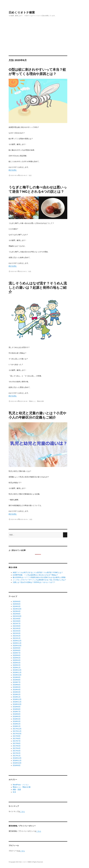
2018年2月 (17, 724)
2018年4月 (17, 719)
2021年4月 (17, 631)
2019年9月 (17, 677)
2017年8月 (17, 739)
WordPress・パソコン (21, 785)
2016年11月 (17, 761)
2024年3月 (17, 606)
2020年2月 (17, 665)
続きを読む (13, 170)
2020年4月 (17, 660)
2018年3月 (17, 721)
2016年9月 (17, 765)
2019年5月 (17, 687)
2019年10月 (17, 675)
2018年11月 (17, 702)
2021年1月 (17, 638)
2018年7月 (17, 712)
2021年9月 (17, 619)
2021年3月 (17, 633)
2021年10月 (17, 616)
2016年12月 (17, 758)
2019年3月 (17, 692)
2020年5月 (17, 658)
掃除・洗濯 (17, 790)
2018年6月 (17, 714)
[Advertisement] (45, 40)
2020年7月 (17, 653)
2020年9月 (17, 648)
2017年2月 (17, 753)
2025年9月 (17, 602)
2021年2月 (17, 636)
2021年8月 (17, 621)
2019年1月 (17, 697)
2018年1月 (17, 726)
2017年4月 (17, 748)
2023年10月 (17, 609)
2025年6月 (17, 604)
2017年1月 (17, 756)
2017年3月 (17, 751)
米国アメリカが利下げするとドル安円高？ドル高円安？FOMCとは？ (38, 573)
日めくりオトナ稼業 (22, 12)
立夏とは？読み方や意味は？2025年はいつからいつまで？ (34, 582)
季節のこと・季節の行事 (36, 401)
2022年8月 (17, 614)
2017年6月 (17, 743)
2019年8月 (17, 680)
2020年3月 (17, 663)
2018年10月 (17, 704)
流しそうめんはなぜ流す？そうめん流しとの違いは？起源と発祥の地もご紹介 (38, 287)
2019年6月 (17, 685)
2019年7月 (17, 682)
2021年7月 (17, 624)
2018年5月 (17, 717)
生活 (30, 175)
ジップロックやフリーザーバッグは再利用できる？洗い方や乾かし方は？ (39, 580)
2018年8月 (17, 709)
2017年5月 (17, 746)
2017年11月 (17, 731)
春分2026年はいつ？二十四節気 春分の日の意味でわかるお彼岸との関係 (39, 577)
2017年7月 (17, 741)
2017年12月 (17, 729)
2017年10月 (17, 734)
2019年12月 (17, 670)
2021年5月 (17, 628)
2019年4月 (17, 690)
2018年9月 (17, 707)
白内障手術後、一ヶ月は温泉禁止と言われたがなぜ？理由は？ (35, 575)
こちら (22, 811)
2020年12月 (17, 641)
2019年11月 (17, 672)
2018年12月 (17, 699)
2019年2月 (17, 694)
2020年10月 (17, 646)
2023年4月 (17, 611)
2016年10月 (17, 763)
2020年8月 (17, 650)
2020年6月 (17, 655)
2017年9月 (17, 736)
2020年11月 (17, 643)
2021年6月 (17, 626)
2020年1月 (17, 668)
